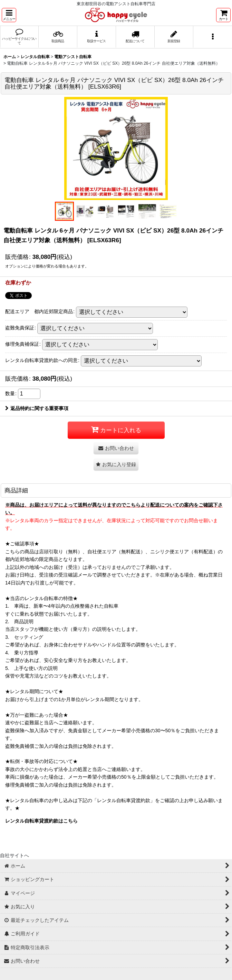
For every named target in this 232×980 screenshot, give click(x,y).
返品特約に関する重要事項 (37, 408)
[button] (9, 15)
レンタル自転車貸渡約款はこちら (41, 821)
